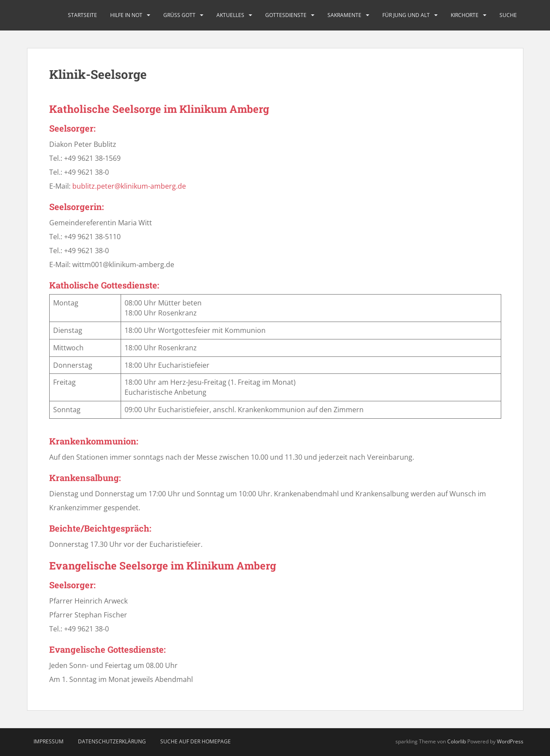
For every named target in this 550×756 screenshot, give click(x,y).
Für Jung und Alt (406, 15)
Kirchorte (465, 15)
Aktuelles (230, 15)
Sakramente (344, 15)
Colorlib (457, 741)
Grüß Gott (179, 15)
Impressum (49, 741)
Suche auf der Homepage (196, 741)
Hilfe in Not (126, 15)
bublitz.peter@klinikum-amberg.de (129, 186)
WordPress (510, 741)
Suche (508, 15)
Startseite (83, 15)
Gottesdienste (286, 15)
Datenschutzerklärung (112, 741)
